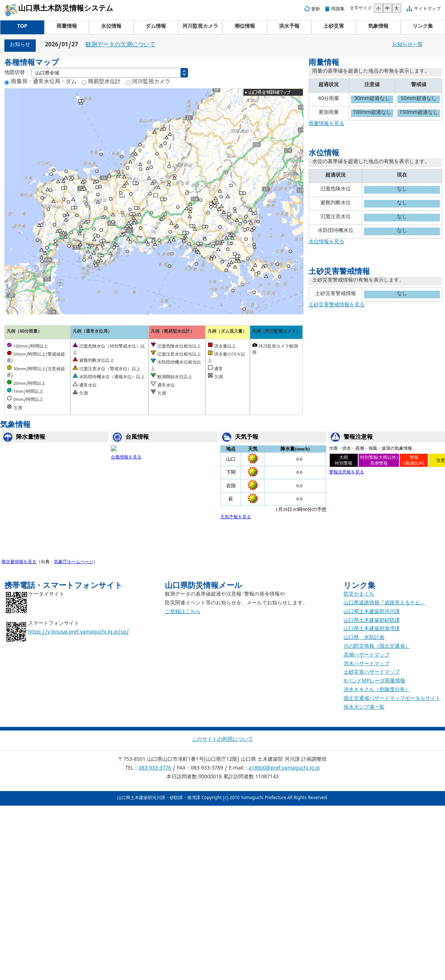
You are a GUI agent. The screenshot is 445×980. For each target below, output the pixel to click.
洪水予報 (289, 27)
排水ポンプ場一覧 (364, 708)
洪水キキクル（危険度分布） (377, 691)
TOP (22, 27)
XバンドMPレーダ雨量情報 (374, 682)
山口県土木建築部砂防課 (372, 621)
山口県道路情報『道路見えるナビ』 (384, 604)
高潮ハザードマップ (367, 656)
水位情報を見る (326, 243)
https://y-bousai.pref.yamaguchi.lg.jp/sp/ (78, 633)
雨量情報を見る (326, 125)
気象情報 (378, 27)
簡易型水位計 (104, 82)
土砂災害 (334, 27)
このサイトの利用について (222, 740)
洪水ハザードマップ (367, 665)
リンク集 (423, 27)
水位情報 (111, 27)
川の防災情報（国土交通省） (377, 647)
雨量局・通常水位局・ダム (43, 82)
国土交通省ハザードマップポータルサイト (392, 699)
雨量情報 (67, 27)
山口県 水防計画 (364, 638)
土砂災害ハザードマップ (372, 673)
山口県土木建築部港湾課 (372, 630)
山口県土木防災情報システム (66, 10)
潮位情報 (245, 27)
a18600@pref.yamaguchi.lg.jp (284, 769)
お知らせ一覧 (407, 45)
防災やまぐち (359, 595)
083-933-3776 (155, 769)
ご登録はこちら (183, 613)
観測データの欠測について (120, 46)
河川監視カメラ (200, 27)
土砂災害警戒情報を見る (337, 306)
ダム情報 (156, 27)
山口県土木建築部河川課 (372, 613)
